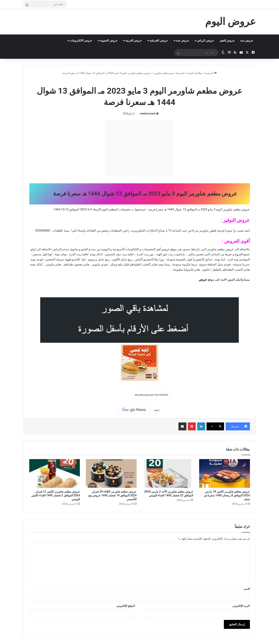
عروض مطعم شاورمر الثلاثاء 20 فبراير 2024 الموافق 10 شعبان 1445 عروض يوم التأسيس (112, 495)
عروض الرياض (205, 40)
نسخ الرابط (120, 395)
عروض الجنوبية (109, 40)
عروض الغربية (134, 40)
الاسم (247, 589)
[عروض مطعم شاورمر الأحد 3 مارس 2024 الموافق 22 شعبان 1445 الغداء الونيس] (168, 473)
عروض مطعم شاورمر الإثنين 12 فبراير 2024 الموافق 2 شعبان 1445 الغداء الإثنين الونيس (56, 495)
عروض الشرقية (159, 40)
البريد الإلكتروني (241, 606)
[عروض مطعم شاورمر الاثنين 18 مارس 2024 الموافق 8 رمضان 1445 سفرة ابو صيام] (225, 473)
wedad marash (148, 114)
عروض (203, 280)
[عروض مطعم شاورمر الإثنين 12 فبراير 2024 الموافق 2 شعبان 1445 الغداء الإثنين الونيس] (55, 473)
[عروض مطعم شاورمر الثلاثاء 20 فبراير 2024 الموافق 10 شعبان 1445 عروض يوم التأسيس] (111, 473)
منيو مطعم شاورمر (163, 73)
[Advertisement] (140, 148)
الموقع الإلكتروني (126, 606)
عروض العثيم (227, 40)
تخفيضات (125, 209)
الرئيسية (211, 73)
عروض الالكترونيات (81, 40)
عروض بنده (247, 40)
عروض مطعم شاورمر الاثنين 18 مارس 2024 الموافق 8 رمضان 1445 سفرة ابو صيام (227, 495)
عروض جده (182, 40)
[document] (140, 250)
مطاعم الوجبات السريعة (189, 73)
